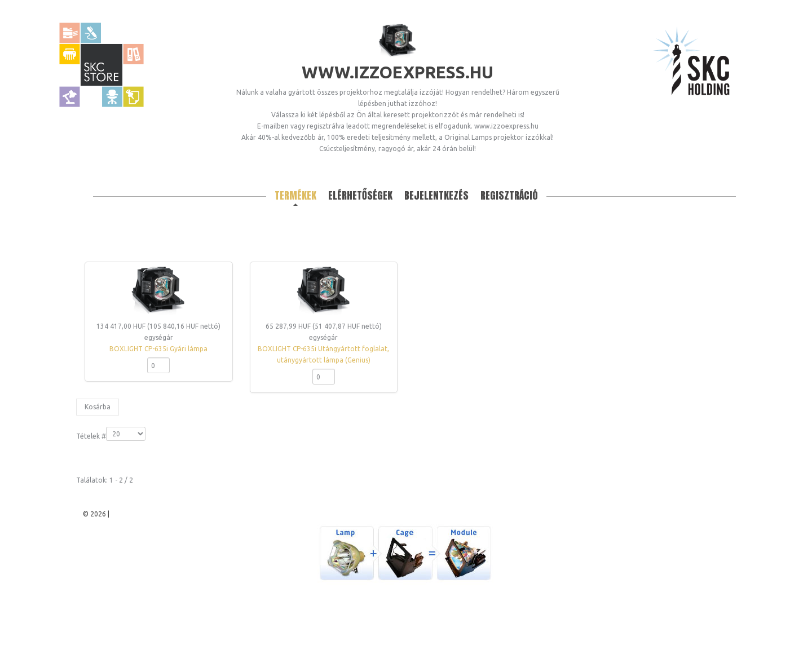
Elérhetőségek (360, 195)
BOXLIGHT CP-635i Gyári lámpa (158, 349)
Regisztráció (509, 195)
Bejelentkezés (436, 195)
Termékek (295, 195)
